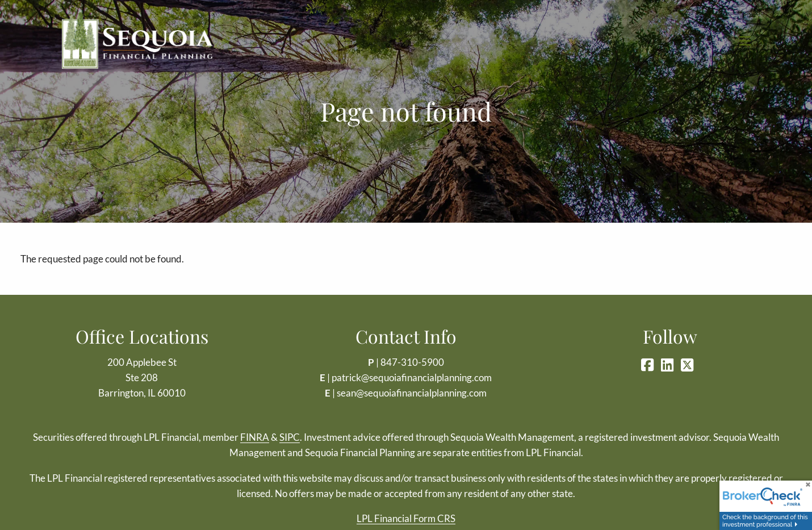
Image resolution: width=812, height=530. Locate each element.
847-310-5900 (412, 362)
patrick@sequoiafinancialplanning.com (412, 377)
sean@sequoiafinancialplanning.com (412, 393)
